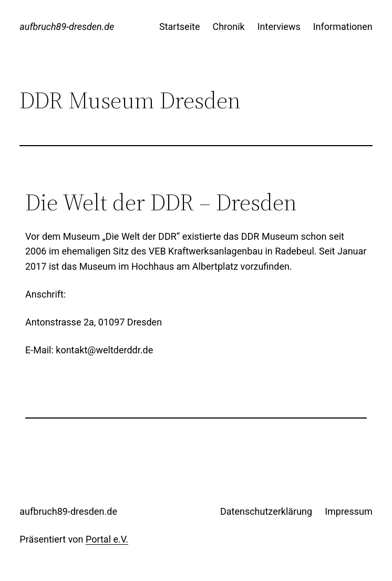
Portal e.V (106, 539)
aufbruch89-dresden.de (67, 27)
